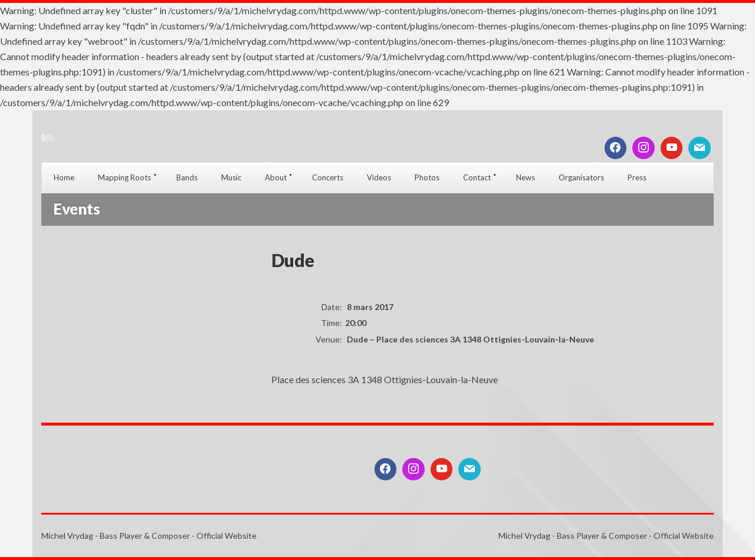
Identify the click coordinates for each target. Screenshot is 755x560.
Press (637, 177)
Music (231, 177)
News (526, 177)
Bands (187, 177)
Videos (379, 177)
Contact (477, 177)
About (276, 177)
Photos (427, 177)
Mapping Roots (124, 177)
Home (64, 177)
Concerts (328, 177)
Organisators (581, 177)
